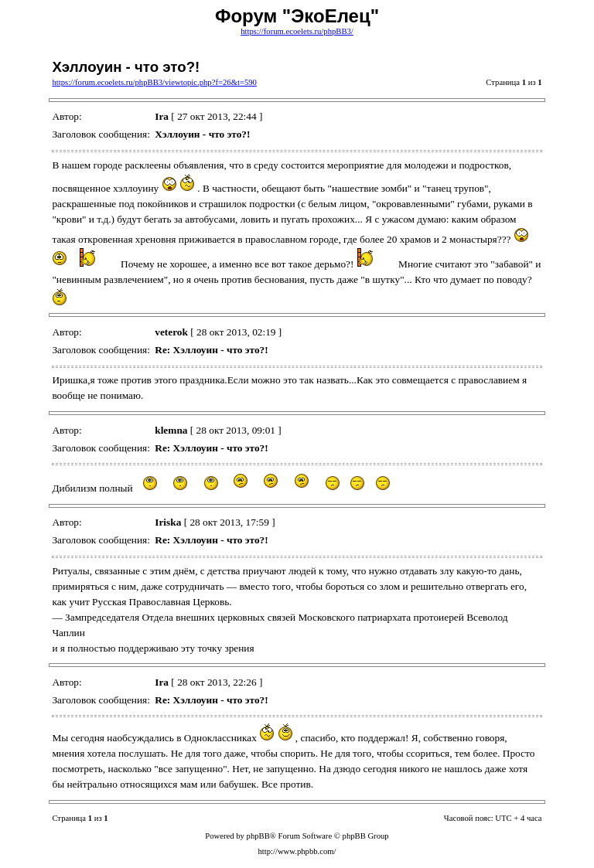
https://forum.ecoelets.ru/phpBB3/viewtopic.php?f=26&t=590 (154, 82)
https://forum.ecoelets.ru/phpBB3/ (297, 31)
